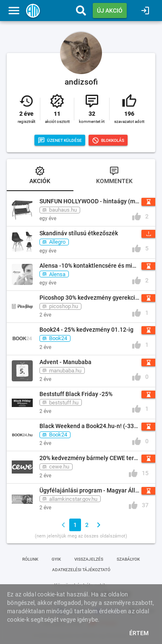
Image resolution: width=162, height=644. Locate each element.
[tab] (40, 176)
